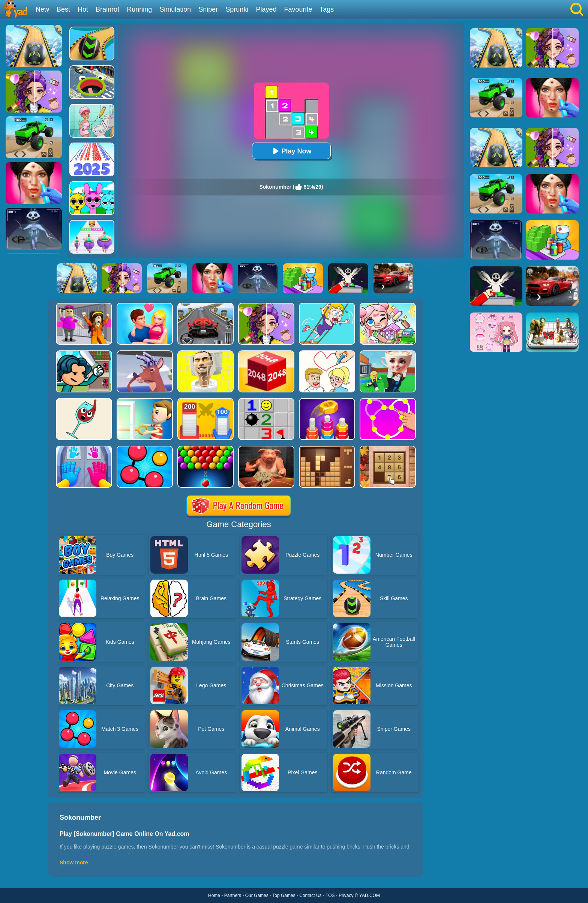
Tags (327, 9)
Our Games (257, 895)
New (42, 9)
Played (266, 9)
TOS (330, 895)
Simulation (175, 9)
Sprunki (237, 9)
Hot (83, 9)
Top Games (284, 895)
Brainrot (107, 9)
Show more (74, 862)
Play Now (291, 151)
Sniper (208, 9)
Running (139, 9)
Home (214, 895)
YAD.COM (370, 895)
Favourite (298, 9)
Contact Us (310, 895)
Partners (233, 895)
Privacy (346, 895)
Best (63, 9)
